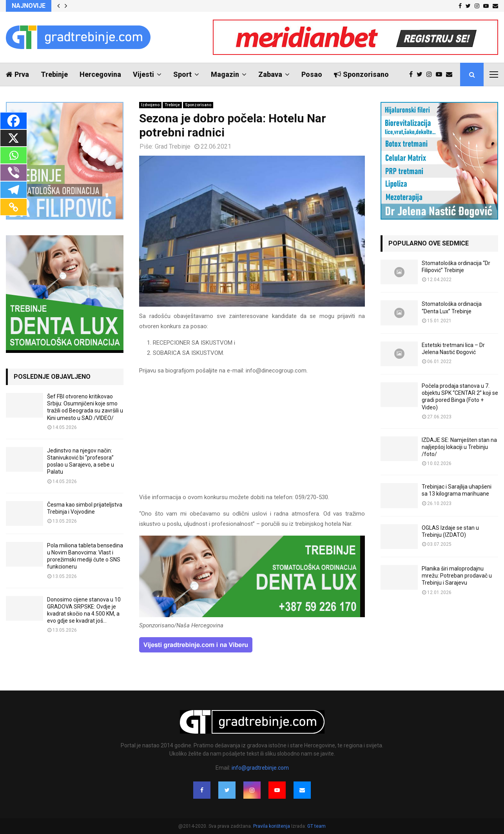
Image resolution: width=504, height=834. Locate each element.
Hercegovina (100, 74)
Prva (17, 74)
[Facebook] (14, 121)
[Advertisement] (252, 438)
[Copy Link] (14, 207)
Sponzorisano (361, 74)
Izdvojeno (150, 105)
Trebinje (54, 74)
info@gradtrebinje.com (260, 768)
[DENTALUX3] (252, 615)
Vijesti (143, 74)
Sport (182, 74)
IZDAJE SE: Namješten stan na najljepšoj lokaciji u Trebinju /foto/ (459, 447)
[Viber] (14, 173)
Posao (312, 74)
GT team (316, 826)
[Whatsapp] (14, 155)
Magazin (225, 74)
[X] (14, 138)
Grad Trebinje (173, 146)
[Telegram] (14, 190)
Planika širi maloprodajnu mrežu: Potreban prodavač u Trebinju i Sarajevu (457, 576)
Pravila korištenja (272, 826)
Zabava (270, 74)
